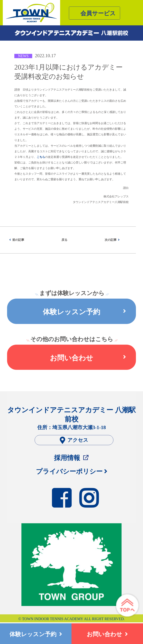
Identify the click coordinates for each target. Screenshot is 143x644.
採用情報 (67, 458)
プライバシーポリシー (69, 471)
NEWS (23, 56)
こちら (41, 157)
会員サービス (98, 13)
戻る (64, 240)
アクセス (74, 440)
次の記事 (111, 240)
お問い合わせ (88, 358)
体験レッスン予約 (84, 312)
